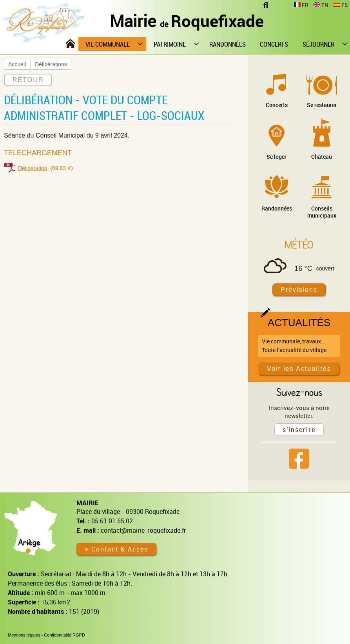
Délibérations (51, 64)
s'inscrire (299, 430)
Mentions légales (24, 635)
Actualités (299, 323)
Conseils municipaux (322, 212)
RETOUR (28, 80)
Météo (299, 245)
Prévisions (299, 289)
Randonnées (277, 208)
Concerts (277, 105)
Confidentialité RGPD (64, 635)
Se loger (277, 157)
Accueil (17, 64)
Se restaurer (322, 105)
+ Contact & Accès (116, 549)
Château (322, 157)
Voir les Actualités (299, 369)
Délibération (33, 168)
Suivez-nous (299, 392)
